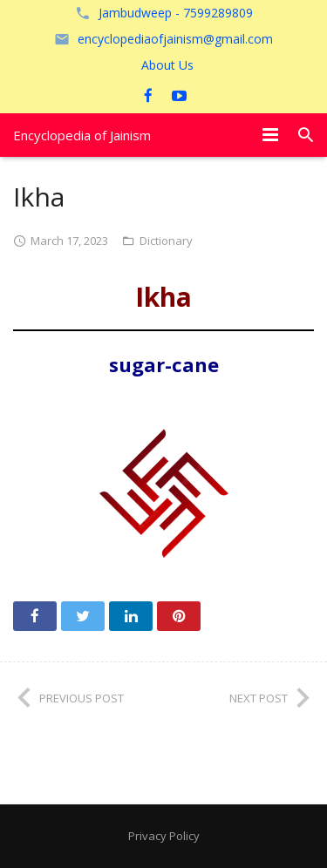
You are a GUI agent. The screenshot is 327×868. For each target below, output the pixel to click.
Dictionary (166, 241)
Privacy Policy (164, 836)
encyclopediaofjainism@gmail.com (175, 39)
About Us (167, 65)
